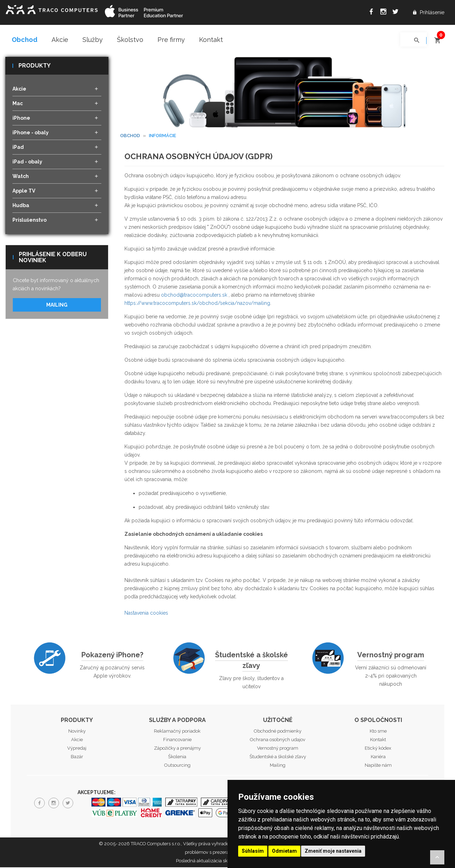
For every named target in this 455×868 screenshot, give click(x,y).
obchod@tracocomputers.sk (194, 295)
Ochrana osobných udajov (278, 740)
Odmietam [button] (284, 851)
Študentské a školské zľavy (251, 661)
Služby (93, 40)
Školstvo (130, 40)
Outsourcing (177, 765)
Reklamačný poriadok (177, 731)
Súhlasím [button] (253, 851)
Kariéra (378, 757)
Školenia (177, 757)
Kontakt (211, 40)
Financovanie (177, 740)
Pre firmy (171, 40)
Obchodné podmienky (278, 731)
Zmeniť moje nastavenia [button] (333, 851)
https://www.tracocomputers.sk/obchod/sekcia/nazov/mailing (197, 303)
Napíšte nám (378, 765)
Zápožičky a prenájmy (177, 748)
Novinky (77, 731)
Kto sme (378, 731)
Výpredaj (77, 748)
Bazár (77, 757)
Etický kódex (378, 748)
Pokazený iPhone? (112, 655)
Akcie (60, 40)
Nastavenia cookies (146, 613)
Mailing (57, 306)
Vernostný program (391, 655)
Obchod (25, 40)
